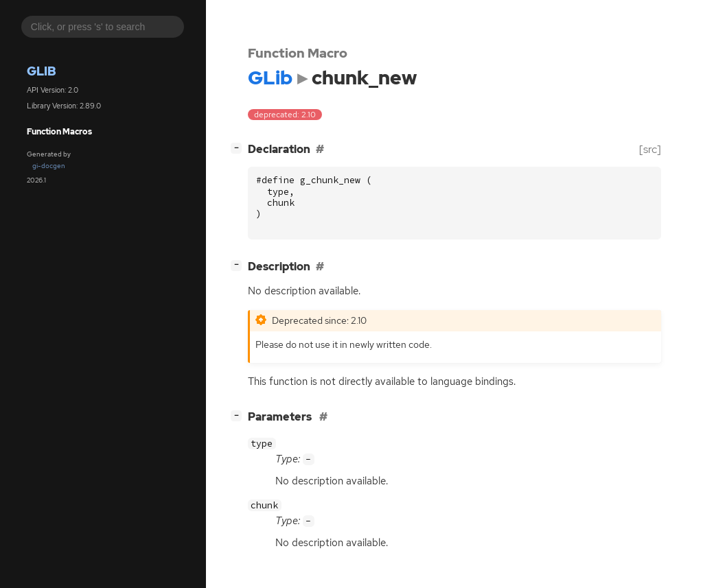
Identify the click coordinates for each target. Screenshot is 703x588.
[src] (650, 149)
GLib (42, 71)
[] (239, 148)
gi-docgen (49, 166)
